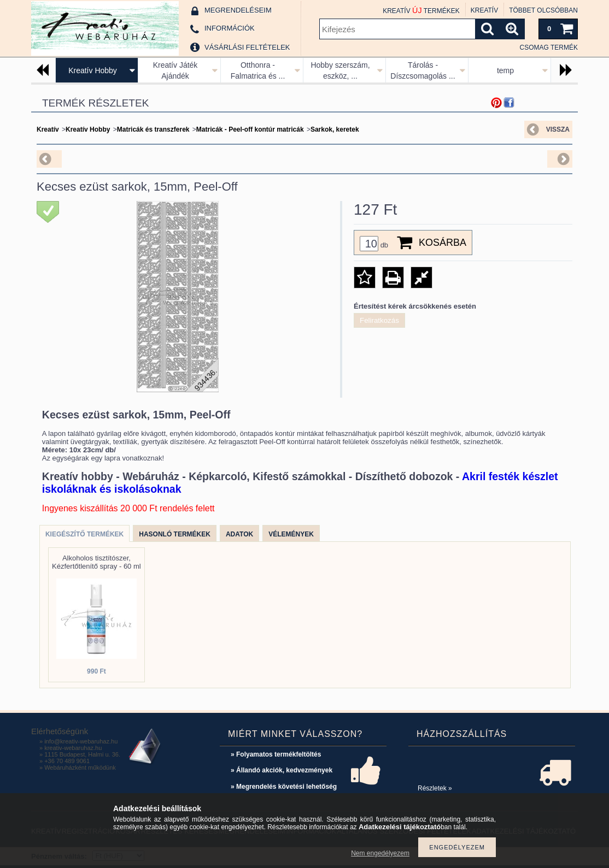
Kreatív (48, 129)
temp (505, 70)
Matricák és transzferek (153, 129)
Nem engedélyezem (380, 853)
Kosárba (443, 243)
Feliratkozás (379, 320)
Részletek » (435, 788)
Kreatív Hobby (93, 70)
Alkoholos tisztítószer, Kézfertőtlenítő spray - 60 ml (96, 562)
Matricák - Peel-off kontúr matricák (250, 129)
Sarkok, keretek (335, 129)
